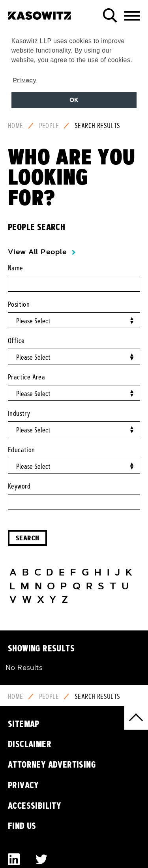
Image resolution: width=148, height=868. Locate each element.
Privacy (23, 785)
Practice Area (26, 377)
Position (19, 304)
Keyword (19, 486)
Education (22, 450)
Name (16, 268)
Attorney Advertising (52, 764)
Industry (19, 413)
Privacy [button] (25, 80)
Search (27, 538)
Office (16, 341)
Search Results (97, 126)
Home (16, 126)
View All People (37, 252)
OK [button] (74, 100)
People (49, 126)
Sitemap (24, 724)
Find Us (22, 826)
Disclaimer (30, 744)
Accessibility (35, 806)
